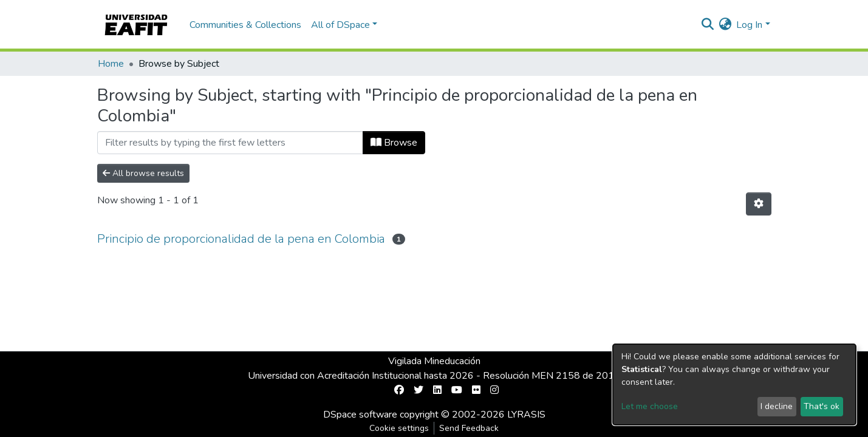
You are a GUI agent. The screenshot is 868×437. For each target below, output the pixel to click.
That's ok (822, 406)
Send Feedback (469, 428)
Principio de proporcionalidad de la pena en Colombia (241, 239)
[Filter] (230, 143)
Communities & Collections (245, 25)
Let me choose (650, 406)
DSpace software (360, 415)
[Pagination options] (759, 204)
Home (111, 64)
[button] (725, 25)
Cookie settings (399, 428)
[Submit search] (707, 25)
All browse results (143, 173)
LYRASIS (526, 415)
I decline (777, 406)
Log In (749, 25)
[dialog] (734, 384)
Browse (394, 143)
